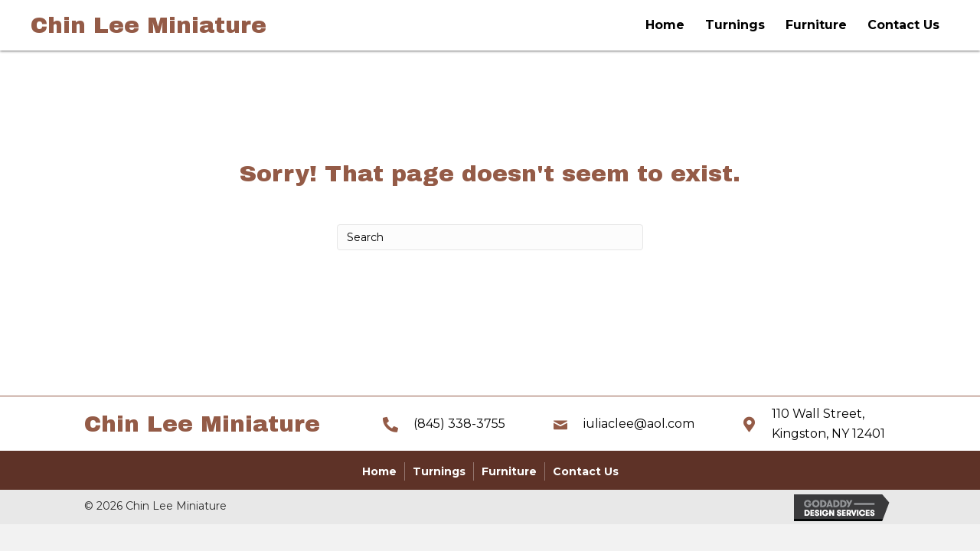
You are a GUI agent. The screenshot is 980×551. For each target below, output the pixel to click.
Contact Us (903, 25)
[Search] (490, 237)
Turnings (735, 25)
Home (665, 25)
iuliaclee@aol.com (639, 424)
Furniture (816, 25)
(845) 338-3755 (459, 424)
